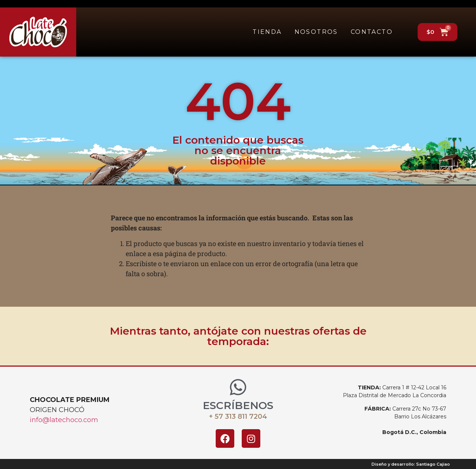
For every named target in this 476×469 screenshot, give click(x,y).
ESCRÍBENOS (238, 405)
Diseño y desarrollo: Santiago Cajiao (411, 464)
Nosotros (316, 32)
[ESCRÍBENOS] (238, 387)
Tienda (267, 32)
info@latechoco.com (64, 420)
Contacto (372, 32)
